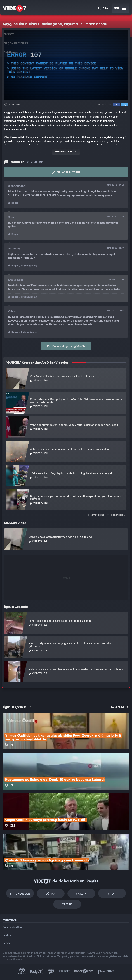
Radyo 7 (37, 971)
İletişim (7, 943)
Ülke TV (64, 971)
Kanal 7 (22, 971)
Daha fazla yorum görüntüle (66, 346)
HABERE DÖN (116, 515)
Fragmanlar (20, 894)
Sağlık (81, 894)
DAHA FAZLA (119, 707)
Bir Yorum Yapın (66, 172)
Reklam (7, 935)
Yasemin (106, 971)
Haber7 (84, 971)
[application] (66, 65)
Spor (112, 894)
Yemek (67, 904)
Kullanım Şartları (12, 927)
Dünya (51, 894)
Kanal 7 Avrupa (51, 971)
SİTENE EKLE (96, 515)
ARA (103, 9)
